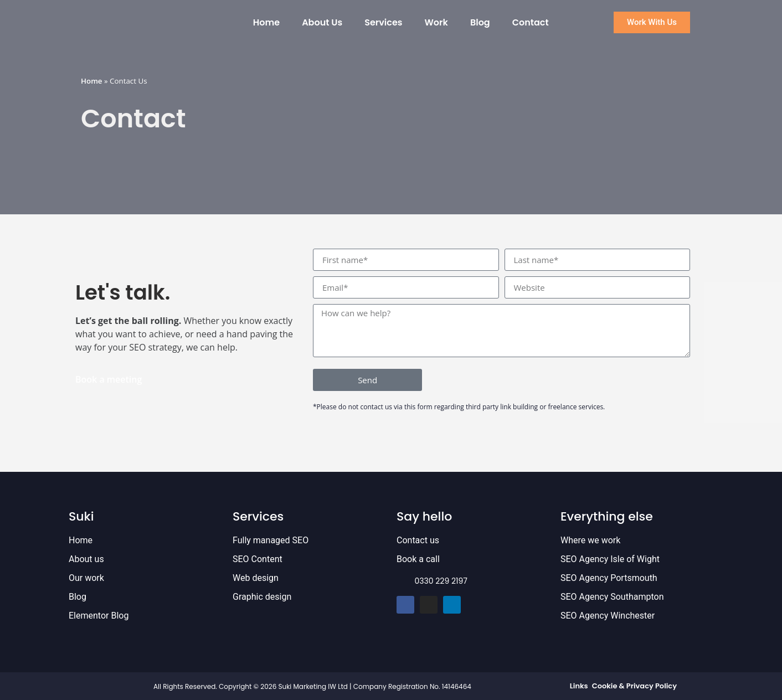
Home (266, 22)
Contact (531, 22)
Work (436, 22)
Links (579, 686)
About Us (322, 22)
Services (383, 22)
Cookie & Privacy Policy (634, 686)
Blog (480, 22)
